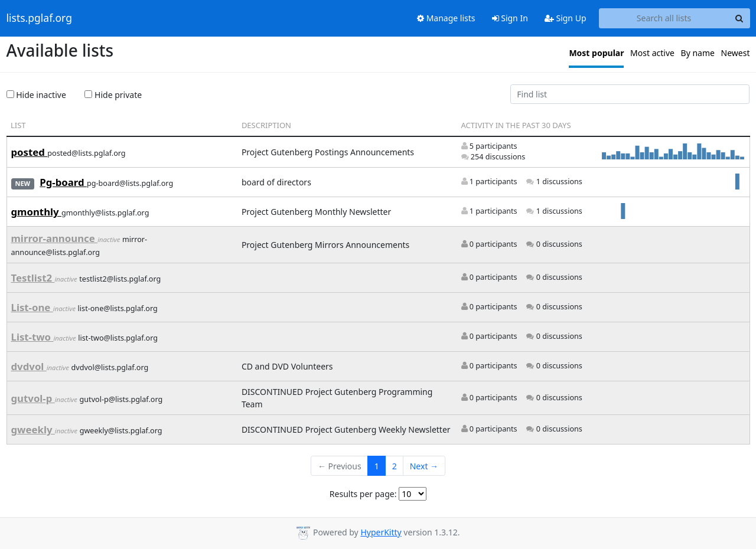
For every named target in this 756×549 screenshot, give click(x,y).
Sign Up (566, 18)
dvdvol (29, 366)
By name (698, 53)
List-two (32, 337)
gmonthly (37, 212)
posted (30, 152)
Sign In (510, 18)
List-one (32, 307)
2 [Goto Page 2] (395, 466)
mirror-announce (55, 238)
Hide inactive (36, 95)
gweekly (33, 429)
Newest (736, 53)
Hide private (113, 95)
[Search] (739, 18)
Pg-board (63, 182)
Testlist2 (33, 278)
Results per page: (363, 494)
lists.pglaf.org (39, 18)
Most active (652, 53)
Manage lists (446, 18)
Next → (424, 466)
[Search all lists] (664, 18)
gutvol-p (33, 398)
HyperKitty (381, 532)
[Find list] (630, 94)
